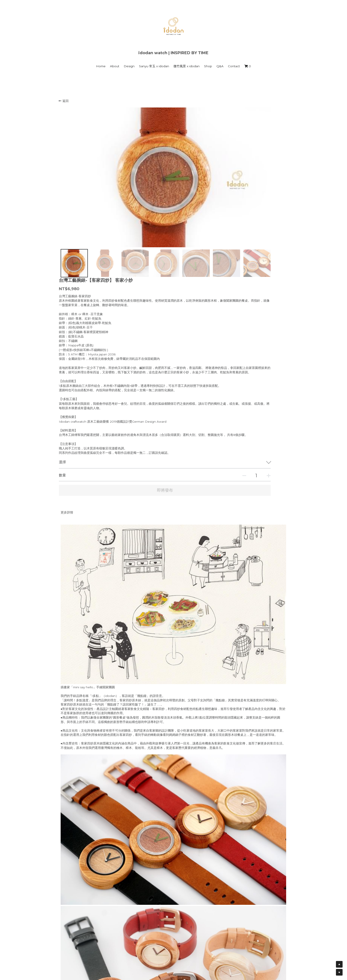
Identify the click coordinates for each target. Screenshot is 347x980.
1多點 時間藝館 (127, 942)
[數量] (244, 364)
